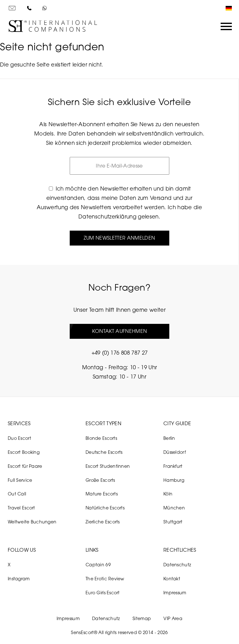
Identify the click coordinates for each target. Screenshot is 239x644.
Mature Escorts (102, 494)
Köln (168, 494)
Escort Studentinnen (108, 466)
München (174, 508)
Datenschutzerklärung (107, 216)
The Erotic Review (105, 579)
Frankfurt (173, 466)
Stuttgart (173, 522)
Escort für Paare (25, 466)
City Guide (177, 423)
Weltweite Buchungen (32, 522)
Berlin (169, 438)
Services (19, 423)
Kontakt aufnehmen (119, 331)
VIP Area (173, 618)
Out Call (17, 494)
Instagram (19, 579)
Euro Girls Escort (103, 593)
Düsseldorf (175, 452)
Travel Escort (21, 508)
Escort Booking (24, 452)
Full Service (20, 480)
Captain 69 (98, 565)
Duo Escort (19, 438)
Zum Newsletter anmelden (119, 238)
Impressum (175, 593)
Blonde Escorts (101, 438)
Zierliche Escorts (103, 522)
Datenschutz (177, 565)
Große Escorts (100, 480)
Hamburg (174, 480)
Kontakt (172, 579)
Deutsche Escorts (104, 452)
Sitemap (142, 618)
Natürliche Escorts (105, 508)
